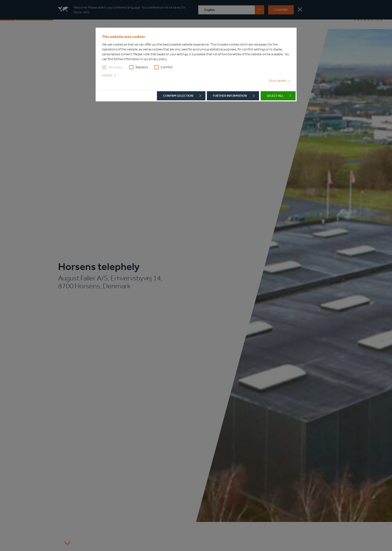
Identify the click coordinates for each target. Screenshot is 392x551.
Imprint (107, 75)
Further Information (230, 96)
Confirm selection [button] (178, 96)
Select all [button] (275, 96)
